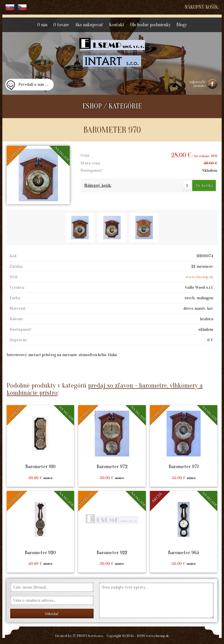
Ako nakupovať (89, 25)
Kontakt (117, 25)
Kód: (13, 256)
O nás (42, 25)
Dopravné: (19, 340)
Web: (14, 277)
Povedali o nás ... (33, 84)
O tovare (61, 25)
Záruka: (16, 266)
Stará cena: (91, 163)
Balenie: (17, 319)
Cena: (85, 155)
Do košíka (204, 185)
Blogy (182, 25)
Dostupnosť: (92, 170)
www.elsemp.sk (199, 277)
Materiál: (18, 308)
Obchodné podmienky (150, 25)
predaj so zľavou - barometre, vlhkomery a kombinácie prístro (105, 389)
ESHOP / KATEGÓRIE (112, 106)
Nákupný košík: (202, 7)
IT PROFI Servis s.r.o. (88, 636)
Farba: (15, 298)
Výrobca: (17, 287)
